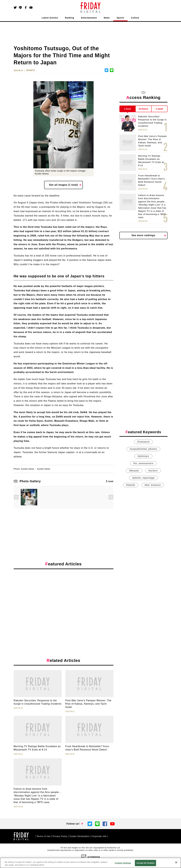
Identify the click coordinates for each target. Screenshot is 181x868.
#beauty (134, 471)
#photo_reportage (143, 478)
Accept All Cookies (146, 863)
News (107, 18)
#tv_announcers (143, 463)
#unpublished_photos (143, 449)
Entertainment (89, 18)
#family (131, 485)
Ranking (70, 18)
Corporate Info (99, 836)
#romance (143, 442)
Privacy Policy (60, 836)
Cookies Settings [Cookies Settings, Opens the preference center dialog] (123, 863)
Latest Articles (50, 18)
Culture (135, 18)
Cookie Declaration (79, 836)
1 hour (128, 109)
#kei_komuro (153, 485)
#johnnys (143, 456)
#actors (153, 471)
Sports (120, 18)
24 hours (144, 109)
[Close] (176, 862)
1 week (159, 109)
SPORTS (30, 70)
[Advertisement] (64, 599)
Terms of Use (44, 836)
